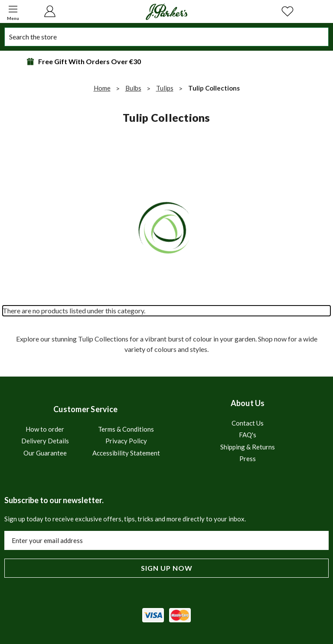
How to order (45, 429)
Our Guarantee (45, 453)
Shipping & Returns (248, 447)
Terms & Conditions (126, 429)
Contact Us (248, 423)
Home (102, 88)
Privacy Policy (126, 441)
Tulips (165, 88)
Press (248, 459)
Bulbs (133, 88)
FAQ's (248, 435)
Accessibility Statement (126, 453)
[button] (13, 11)
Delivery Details (45, 441)
